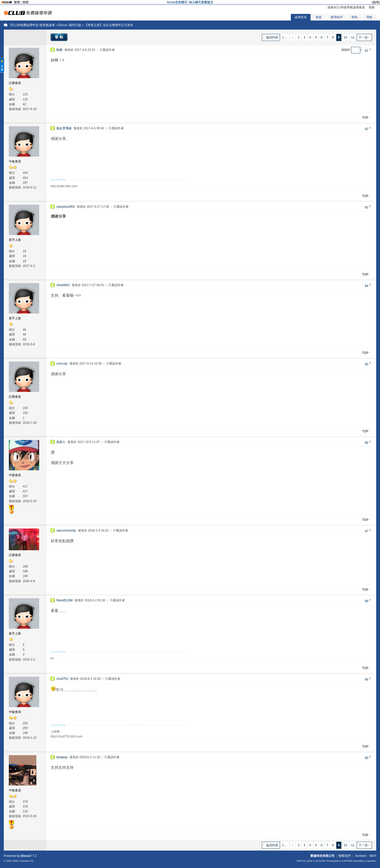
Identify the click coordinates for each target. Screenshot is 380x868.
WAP (373, 856)
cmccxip (62, 364)
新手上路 (15, 240)
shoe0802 (63, 285)
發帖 (60, 37)
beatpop (62, 757)
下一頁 (363, 37)
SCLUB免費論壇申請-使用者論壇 (32, 25)
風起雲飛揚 (64, 128)
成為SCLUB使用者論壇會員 (346, 7)
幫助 (354, 17)
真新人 (61, 442)
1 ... (285, 37)
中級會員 (15, 161)
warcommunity (66, 531)
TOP (365, 118)
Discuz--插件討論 (69, 25)
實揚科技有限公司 (322, 856)
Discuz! (26, 856)
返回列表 (272, 37)
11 (353, 37)
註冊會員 (15, 83)
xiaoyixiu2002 (66, 207)
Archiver (361, 856)
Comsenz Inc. (27, 861)
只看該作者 (107, 50)
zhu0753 (62, 679)
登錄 (372, 7)
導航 (369, 17)
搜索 (319, 17)
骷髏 (59, 50)
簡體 (26, 2)
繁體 (17, 2)
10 (345, 37)
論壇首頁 (301, 17)
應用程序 (337, 17)
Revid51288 (64, 600)
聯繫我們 (345, 856)
